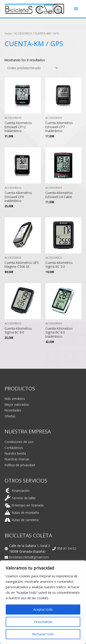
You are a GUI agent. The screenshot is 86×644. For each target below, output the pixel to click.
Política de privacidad (20, 465)
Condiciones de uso (19, 442)
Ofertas (10, 416)
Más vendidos (15, 399)
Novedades (13, 410)
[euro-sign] (17, 491)
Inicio (8, 33)
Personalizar (43, 622)
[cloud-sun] (24, 505)
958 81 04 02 (67, 548)
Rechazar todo (43, 634)
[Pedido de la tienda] (32, 68)
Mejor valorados (17, 404)
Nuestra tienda (15, 453)
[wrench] (20, 498)
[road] (22, 520)
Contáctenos (14, 448)
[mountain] (22, 513)
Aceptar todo (43, 609)
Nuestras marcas (17, 459)
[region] (43, 602)
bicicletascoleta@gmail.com (29, 557)
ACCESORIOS (23, 33)
